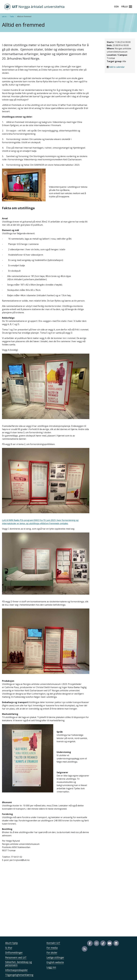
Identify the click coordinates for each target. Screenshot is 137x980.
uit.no (4, 16)
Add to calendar (117, 67)
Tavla (12, 16)
